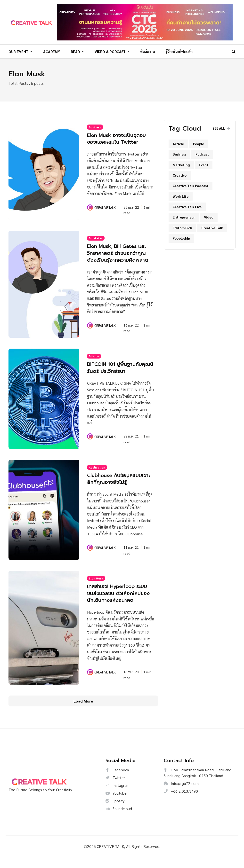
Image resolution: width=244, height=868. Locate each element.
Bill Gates (96, 236)
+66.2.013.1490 (181, 802)
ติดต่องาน (148, 51)
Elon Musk (96, 583)
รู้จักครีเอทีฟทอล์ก (179, 51)
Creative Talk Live (187, 205)
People (199, 142)
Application (97, 472)
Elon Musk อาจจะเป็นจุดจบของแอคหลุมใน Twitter (120, 137)
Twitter (115, 788)
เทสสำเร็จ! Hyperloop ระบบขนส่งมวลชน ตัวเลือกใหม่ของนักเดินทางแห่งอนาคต (119, 601)
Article (178, 142)
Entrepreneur (184, 216)
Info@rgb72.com (181, 794)
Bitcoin (94, 361)
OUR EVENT (19, 51)
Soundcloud (119, 819)
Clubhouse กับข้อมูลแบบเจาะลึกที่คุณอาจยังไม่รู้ (118, 483)
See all (221, 126)
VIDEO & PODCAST (111, 51)
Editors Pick (182, 226)
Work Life (181, 195)
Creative (180, 173)
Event (204, 163)
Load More (83, 712)
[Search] (234, 51)
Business (95, 125)
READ (76, 51)
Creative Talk (212, 226)
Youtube (116, 804)
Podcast (202, 153)
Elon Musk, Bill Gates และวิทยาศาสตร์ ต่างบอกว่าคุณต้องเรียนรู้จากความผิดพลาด (120, 254)
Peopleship (181, 237)
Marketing (181, 163)
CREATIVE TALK (105, 206)
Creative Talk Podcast (191, 184)
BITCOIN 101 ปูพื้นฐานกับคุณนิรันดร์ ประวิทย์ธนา (117, 372)
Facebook (117, 781)
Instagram (118, 796)
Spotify (115, 812)
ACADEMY (52, 51)
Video (209, 216)
